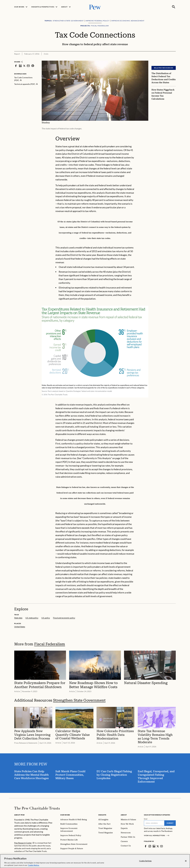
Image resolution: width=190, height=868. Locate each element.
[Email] (154, 823)
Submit (170, 823)
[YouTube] (162, 846)
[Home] (37, 808)
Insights (102, 815)
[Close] (186, 861)
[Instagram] (150, 846)
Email (146, 819)
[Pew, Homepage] (95, 7)
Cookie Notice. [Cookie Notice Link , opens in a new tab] (34, 865)
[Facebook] (146, 846)
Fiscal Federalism (50, 644)
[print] (33, 66)
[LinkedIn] (154, 846)
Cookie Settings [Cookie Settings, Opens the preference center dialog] (145, 861)
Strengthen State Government (79, 700)
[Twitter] (158, 846)
